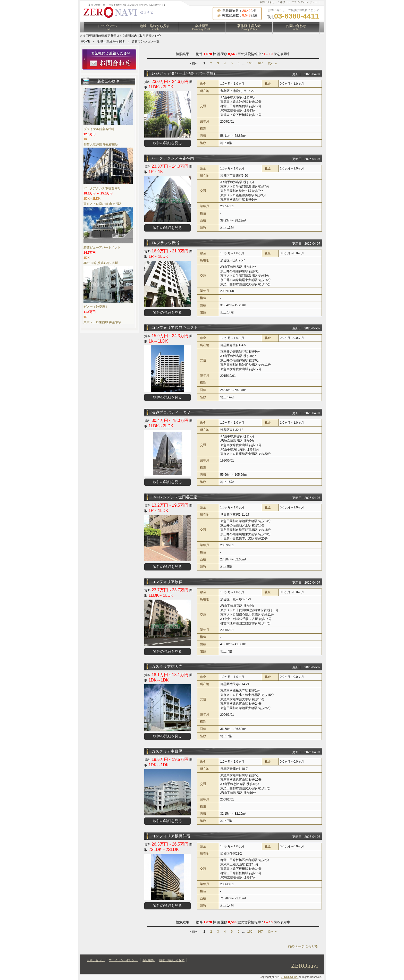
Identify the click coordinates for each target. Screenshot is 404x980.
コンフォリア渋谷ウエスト (175, 327)
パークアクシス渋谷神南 (173, 158)
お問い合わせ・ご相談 (272, 2)
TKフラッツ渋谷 (166, 243)
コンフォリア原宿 (167, 582)
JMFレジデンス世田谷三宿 (175, 497)
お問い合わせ (296, 27)
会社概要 (202, 27)
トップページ (107, 27)
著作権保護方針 (249, 27)
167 (260, 63)
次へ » (272, 63)
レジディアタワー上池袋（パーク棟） (184, 73)
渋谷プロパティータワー (173, 412)
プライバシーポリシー (304, 2)
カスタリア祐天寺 (167, 666)
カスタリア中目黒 (167, 751)
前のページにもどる (303, 946)
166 (250, 63)
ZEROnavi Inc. (290, 977)
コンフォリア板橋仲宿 (171, 836)
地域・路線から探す (155, 27)
